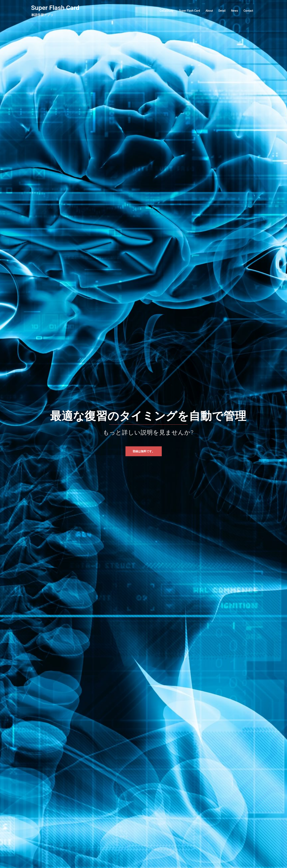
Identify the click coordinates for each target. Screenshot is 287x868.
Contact (248, 11)
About (209, 11)
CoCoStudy (166, 11)
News (234, 11)
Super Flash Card (55, 8)
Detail (222, 11)
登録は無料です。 (144, 451)
